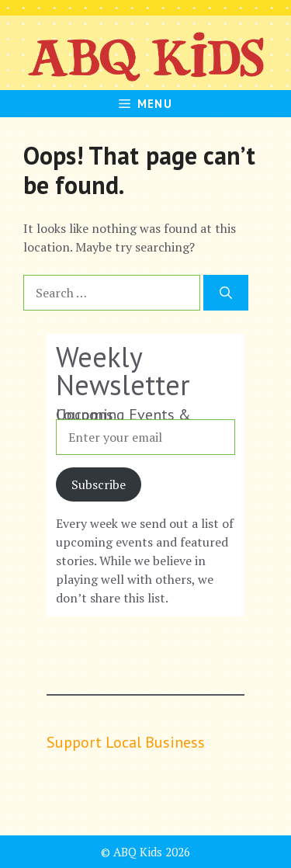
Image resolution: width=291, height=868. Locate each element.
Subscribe (99, 484)
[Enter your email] (145, 437)
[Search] (226, 293)
